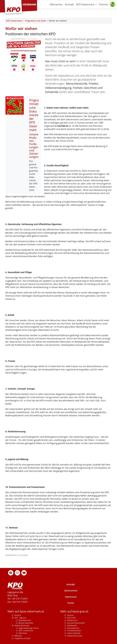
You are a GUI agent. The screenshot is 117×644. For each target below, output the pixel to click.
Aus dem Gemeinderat (76, 623)
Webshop (18, 636)
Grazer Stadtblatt (74, 633)
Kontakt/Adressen (74, 630)
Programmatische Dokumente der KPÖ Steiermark (34, 115)
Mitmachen (56, 4)
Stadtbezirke (72, 625)
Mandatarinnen (25, 620)
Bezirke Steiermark (26, 623)
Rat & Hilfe (71, 618)
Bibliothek (23, 633)
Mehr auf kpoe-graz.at (74, 611)
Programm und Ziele (22, 638)
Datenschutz (71, 590)
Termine (18, 615)
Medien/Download (22, 625)
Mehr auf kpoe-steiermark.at (26, 611)
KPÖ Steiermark (85, 4)
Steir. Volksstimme (26, 630)
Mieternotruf (72, 620)
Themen (104, 4)
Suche (71, 603)
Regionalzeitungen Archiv (29, 628)
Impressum (71, 597)
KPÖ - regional (20, 618)
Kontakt (69, 4)
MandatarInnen (73, 628)
